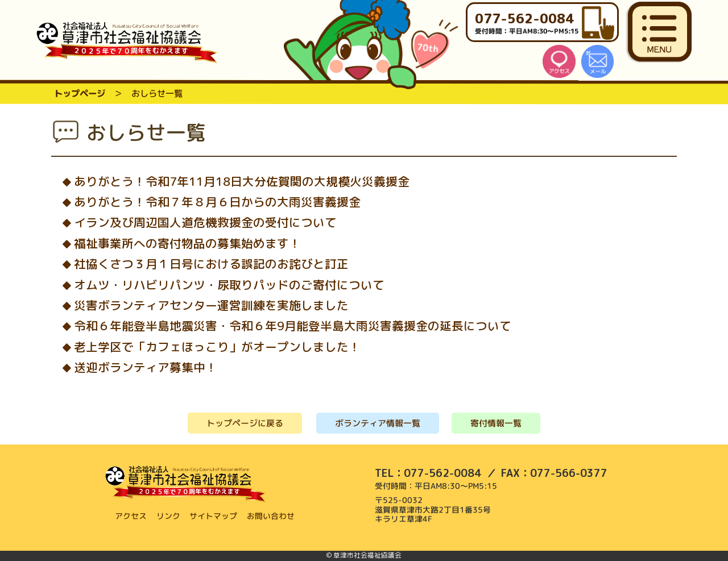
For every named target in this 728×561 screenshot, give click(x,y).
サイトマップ (214, 516)
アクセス (131, 516)
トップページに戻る (245, 423)
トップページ (80, 93)
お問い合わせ (271, 516)
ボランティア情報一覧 (378, 423)
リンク (168, 516)
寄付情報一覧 (496, 423)
